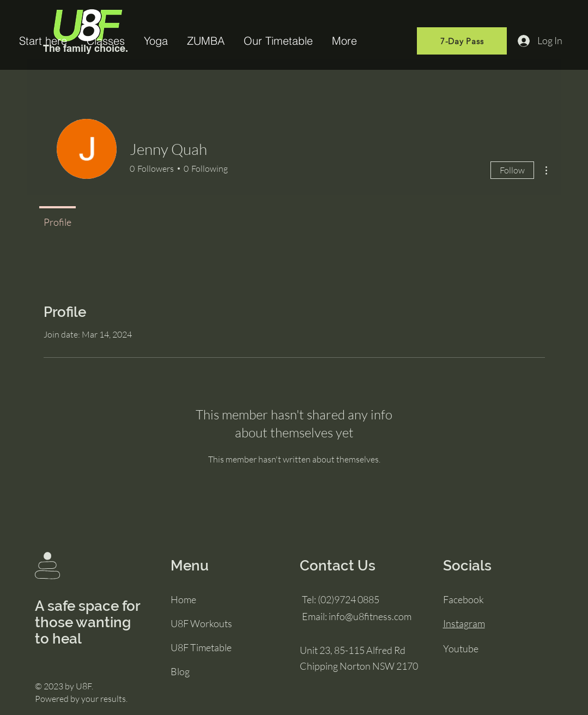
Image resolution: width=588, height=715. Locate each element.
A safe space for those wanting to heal (87, 622)
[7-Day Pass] (462, 41)
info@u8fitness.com (370, 616)
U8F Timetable (201, 647)
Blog (180, 671)
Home (183, 599)
